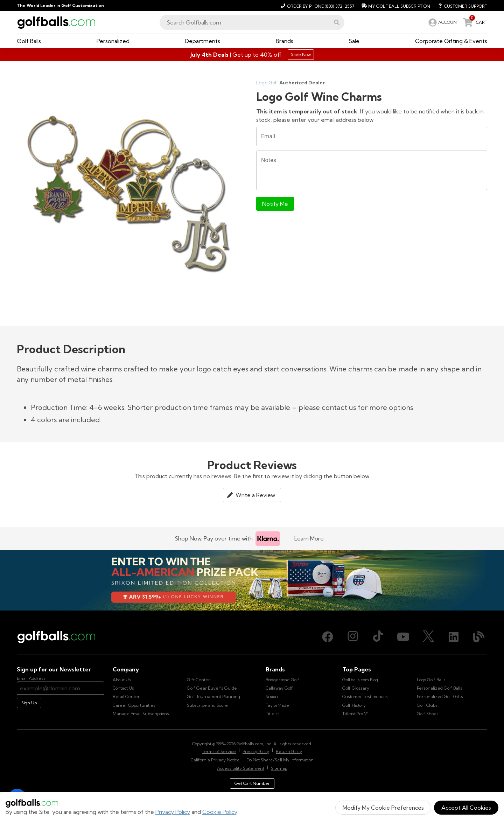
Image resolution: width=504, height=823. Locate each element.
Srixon (272, 696)
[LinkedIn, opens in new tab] (454, 637)
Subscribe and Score (207, 705)
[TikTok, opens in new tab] (378, 637)
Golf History (354, 705)
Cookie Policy (220, 812)
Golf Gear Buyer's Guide (212, 688)
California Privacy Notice (215, 760)
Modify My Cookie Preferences (383, 808)
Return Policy (289, 751)
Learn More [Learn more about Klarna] (309, 538)
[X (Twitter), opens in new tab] (428, 637)
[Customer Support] (460, 6)
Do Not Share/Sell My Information (280, 760)
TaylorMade (277, 705)
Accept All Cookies (466, 808)
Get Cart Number (252, 783)
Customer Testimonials (365, 696)
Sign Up (29, 703)
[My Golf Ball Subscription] (395, 6)
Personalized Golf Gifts (440, 696)
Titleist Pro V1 (355, 714)
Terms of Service (219, 751)
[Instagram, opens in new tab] (353, 637)
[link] (443, 22)
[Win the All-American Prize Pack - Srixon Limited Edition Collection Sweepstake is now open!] (252, 580)
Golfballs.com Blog (360, 680)
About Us (122, 680)
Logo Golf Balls (431, 680)
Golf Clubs (427, 705)
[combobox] (252, 22)
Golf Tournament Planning (213, 696)
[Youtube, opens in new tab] (403, 637)
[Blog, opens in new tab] (479, 637)
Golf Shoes (428, 714)
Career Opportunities (134, 705)
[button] (337, 22)
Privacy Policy (173, 812)
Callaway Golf (279, 688)
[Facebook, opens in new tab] (328, 637)
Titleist (272, 714)
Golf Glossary (356, 688)
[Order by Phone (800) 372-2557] (317, 6)
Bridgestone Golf (282, 680)
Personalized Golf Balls (440, 688)
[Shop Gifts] (252, 55)
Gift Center (198, 680)
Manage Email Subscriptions (141, 714)
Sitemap (279, 768)
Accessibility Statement (241, 768)
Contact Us (123, 688)
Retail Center (126, 696)
